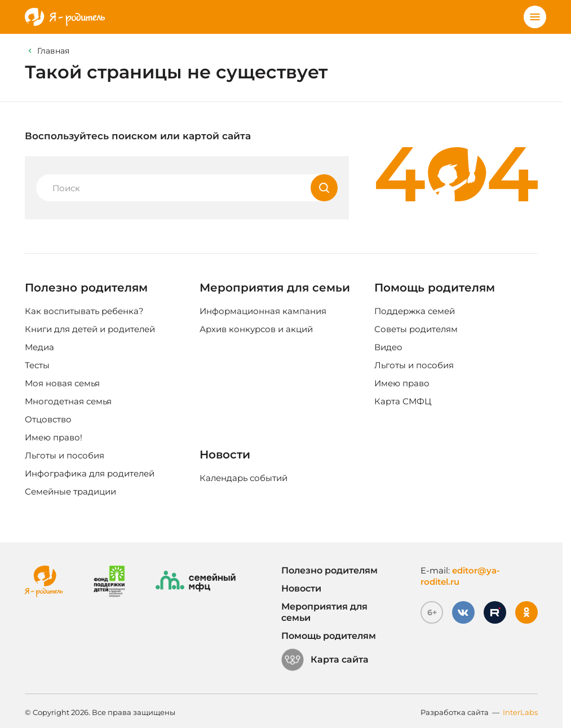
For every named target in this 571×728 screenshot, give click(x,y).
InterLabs (520, 712)
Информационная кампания (263, 311)
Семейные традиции (70, 491)
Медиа (39, 347)
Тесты (37, 365)
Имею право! (54, 437)
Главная (53, 51)
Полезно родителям (86, 288)
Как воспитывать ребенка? (84, 311)
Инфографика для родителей (90, 473)
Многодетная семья (68, 401)
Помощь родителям (435, 288)
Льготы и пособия (65, 455)
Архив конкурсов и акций (256, 329)
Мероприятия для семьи (275, 288)
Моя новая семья (62, 383)
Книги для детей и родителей (90, 329)
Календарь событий (244, 478)
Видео (388, 347)
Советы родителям (416, 329)
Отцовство (48, 419)
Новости (225, 455)
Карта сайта (325, 660)
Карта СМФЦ (403, 401)
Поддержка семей (415, 311)
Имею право (402, 383)
